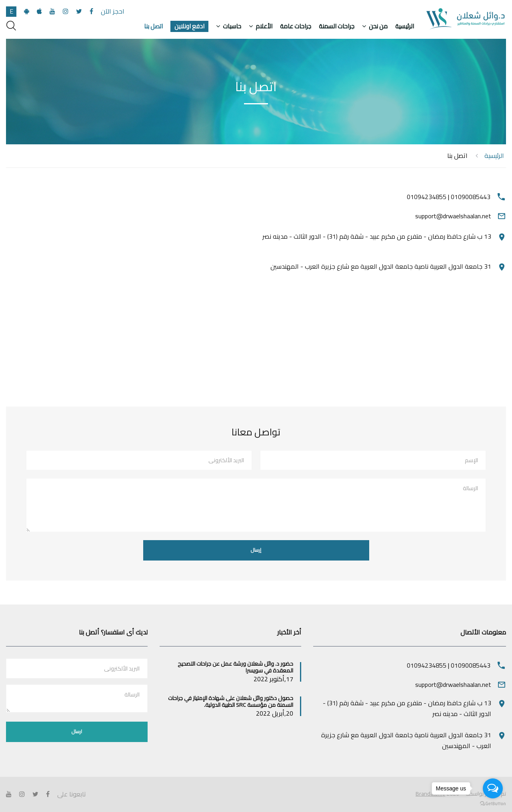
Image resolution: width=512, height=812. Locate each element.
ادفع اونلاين (189, 26)
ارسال (77, 731)
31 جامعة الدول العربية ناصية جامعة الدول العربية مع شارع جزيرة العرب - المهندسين (381, 266)
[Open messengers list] (493, 788)
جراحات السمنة (337, 26)
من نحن (378, 26)
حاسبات (232, 26)
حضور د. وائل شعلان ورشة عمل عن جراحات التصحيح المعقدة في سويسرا (235, 667)
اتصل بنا (153, 26)
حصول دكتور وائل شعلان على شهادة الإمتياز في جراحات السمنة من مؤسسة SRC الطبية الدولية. (231, 701)
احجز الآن (113, 11)
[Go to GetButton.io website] (493, 804)
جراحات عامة (296, 26)
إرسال (256, 550)
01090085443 (471, 197)
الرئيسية (405, 26)
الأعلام (264, 26)
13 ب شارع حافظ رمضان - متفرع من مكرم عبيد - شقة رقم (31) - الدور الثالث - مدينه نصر (377, 236)
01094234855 (427, 197)
